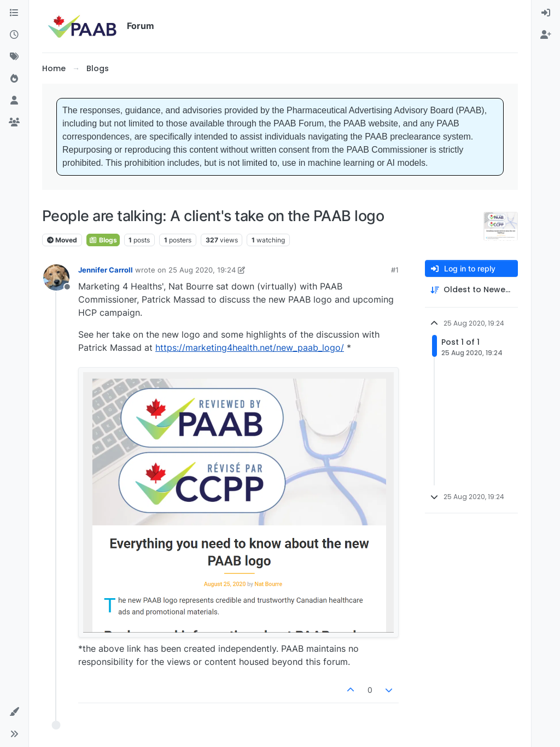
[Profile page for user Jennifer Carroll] (56, 277)
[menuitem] (546, 13)
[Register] (546, 35)
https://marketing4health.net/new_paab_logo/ (250, 348)
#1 (395, 270)
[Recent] (14, 35)
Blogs (103, 240)
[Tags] (14, 57)
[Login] (546, 13)
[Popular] (14, 79)
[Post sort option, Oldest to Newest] (471, 290)
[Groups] (14, 123)
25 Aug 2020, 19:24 (202, 270)
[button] (14, 712)
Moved (62, 240)
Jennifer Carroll (106, 270)
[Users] (14, 101)
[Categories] (14, 13)
